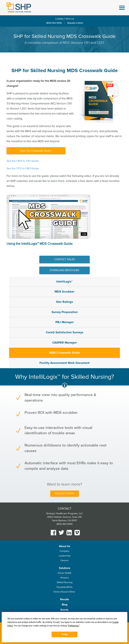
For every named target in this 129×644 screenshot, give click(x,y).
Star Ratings (65, 302)
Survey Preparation (65, 312)
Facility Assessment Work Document (64, 363)
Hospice (65, 578)
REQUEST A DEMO (65, 494)
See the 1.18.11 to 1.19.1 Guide (23, 161)
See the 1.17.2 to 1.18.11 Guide (23, 169)
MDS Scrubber (64, 292)
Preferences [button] (73, 626)
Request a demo (75, 23)
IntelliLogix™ (64, 282)
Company (64, 551)
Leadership (65, 556)
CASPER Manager (64, 343)
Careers (65, 560)
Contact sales (64, 259)
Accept (64, 634)
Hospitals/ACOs (64, 587)
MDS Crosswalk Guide (65, 353)
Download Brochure (64, 270)
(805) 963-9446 (54, 23)
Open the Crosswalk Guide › (36, 151)
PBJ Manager (65, 322)
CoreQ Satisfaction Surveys (65, 332)
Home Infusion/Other (64, 592)
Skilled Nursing (65, 582)
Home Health (65, 573)
